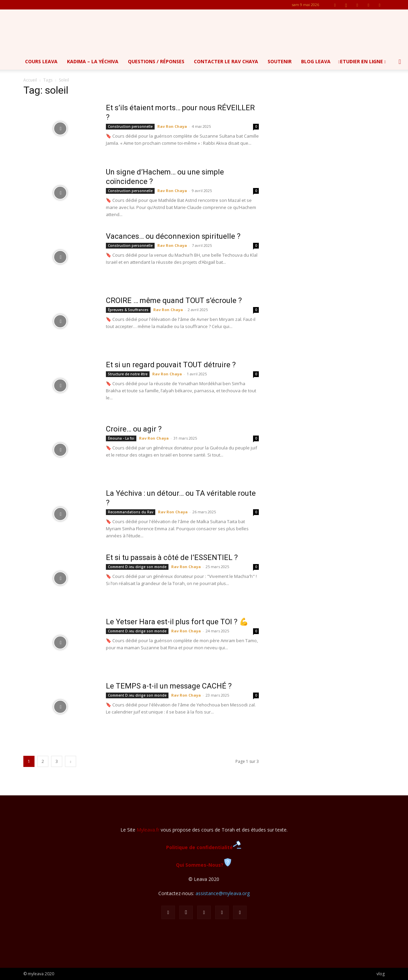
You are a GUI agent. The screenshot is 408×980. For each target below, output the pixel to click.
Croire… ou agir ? (134, 429)
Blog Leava (316, 61)
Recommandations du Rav (131, 512)
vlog (381, 974)
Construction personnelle (130, 126)
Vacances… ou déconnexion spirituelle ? (173, 236)
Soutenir (280, 61)
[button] (400, 62)
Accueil (30, 80)
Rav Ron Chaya (172, 126)
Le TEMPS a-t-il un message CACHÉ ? (169, 686)
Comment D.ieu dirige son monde (137, 567)
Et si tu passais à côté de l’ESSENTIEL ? (172, 557)
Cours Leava (41, 61)
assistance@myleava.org (223, 893)
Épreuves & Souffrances (128, 310)
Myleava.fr (148, 830)
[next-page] (71, 761)
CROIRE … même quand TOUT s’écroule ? (174, 300)
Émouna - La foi (121, 438)
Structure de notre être (128, 374)
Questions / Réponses (156, 61)
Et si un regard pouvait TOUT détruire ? (171, 365)
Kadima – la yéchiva (93, 61)
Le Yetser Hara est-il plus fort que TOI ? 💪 (177, 622)
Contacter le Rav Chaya (226, 61)
